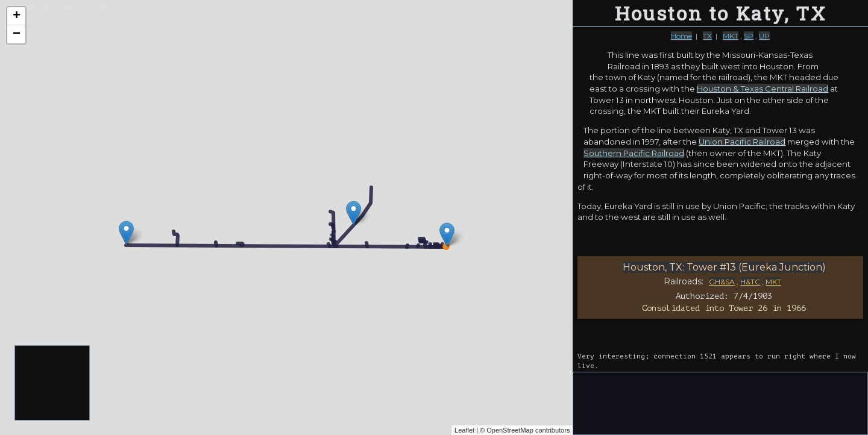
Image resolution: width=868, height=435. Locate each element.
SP (749, 36)
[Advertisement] (53, 383)
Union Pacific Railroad (742, 142)
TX (707, 36)
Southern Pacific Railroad (634, 153)
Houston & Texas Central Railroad (763, 89)
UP (764, 36)
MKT (731, 36)
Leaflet (464, 430)
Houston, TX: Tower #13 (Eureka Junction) (724, 267)
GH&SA (722, 282)
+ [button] (17, 16)
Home (681, 36)
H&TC (750, 282)
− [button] (17, 34)
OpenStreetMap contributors (528, 430)
